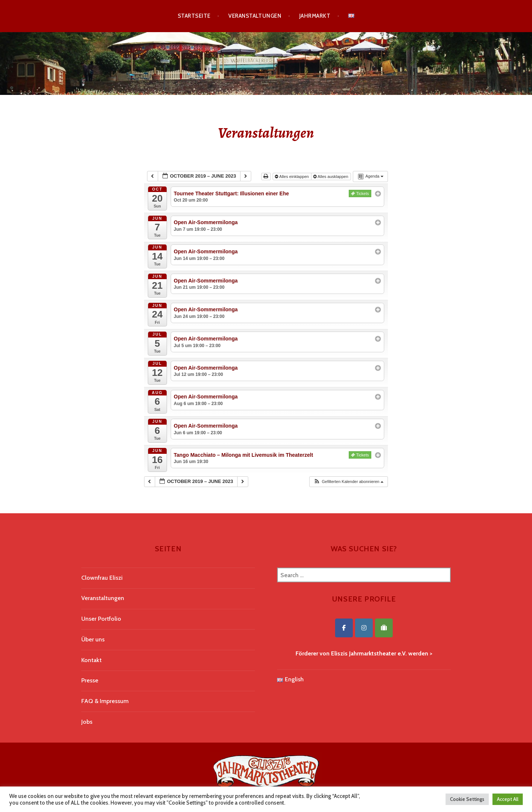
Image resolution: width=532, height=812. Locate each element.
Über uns (93, 639)
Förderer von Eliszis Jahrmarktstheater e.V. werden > (364, 653)
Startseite (194, 16)
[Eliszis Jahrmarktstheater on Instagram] (364, 628)
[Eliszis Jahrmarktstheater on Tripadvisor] (384, 628)
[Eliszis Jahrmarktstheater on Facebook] (344, 628)
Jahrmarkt (315, 16)
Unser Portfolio (101, 619)
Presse (90, 680)
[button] (348, 482)
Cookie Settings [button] (467, 799)
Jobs (87, 722)
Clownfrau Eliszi (102, 578)
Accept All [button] (508, 799)
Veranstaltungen (255, 16)
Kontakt (91, 660)
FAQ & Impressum (105, 701)
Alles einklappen (292, 177)
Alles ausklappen (331, 177)
